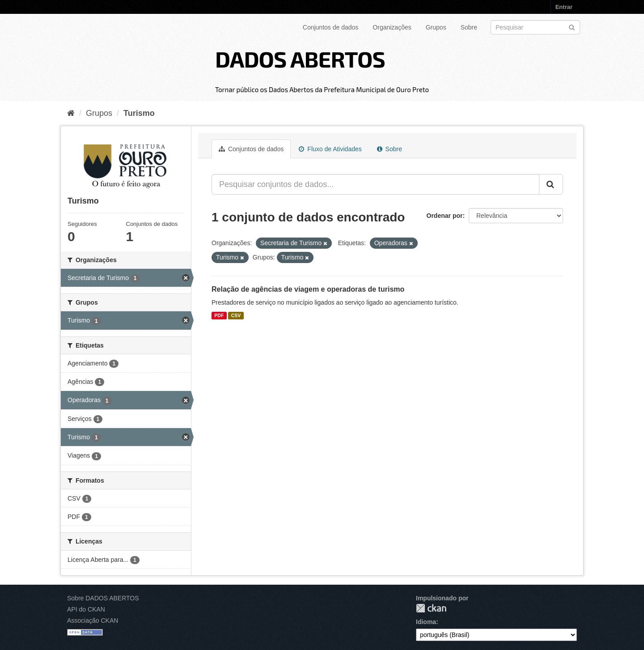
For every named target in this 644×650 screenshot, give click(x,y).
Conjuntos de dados (331, 27)
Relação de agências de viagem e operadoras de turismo (308, 289)
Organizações (392, 27)
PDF (219, 315)
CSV (236, 315)
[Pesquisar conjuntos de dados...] (375, 184)
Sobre (469, 27)
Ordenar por (445, 216)
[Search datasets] (535, 27)
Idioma (426, 622)
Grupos (436, 27)
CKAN (431, 608)
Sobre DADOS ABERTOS (103, 598)
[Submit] (572, 27)
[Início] (71, 113)
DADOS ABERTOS (300, 59)
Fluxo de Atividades (330, 149)
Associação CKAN (93, 620)
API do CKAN (86, 609)
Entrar (564, 7)
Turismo (139, 113)
